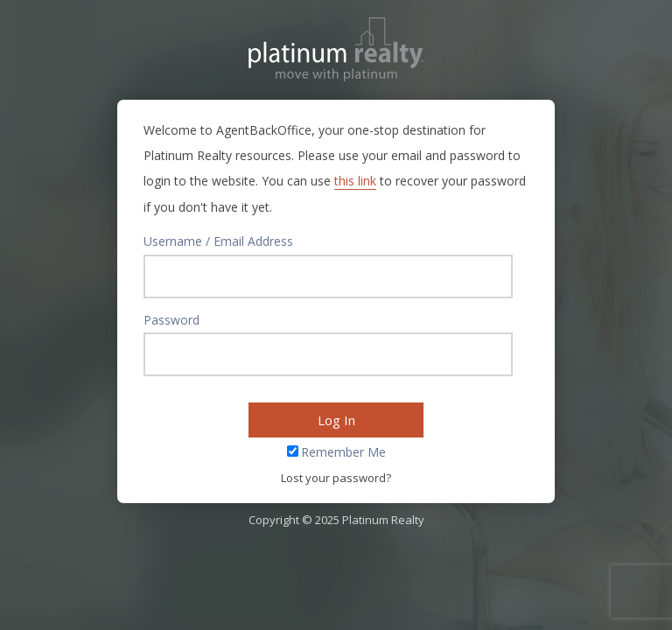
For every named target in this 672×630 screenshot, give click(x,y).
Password (171, 320)
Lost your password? (336, 478)
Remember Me (343, 452)
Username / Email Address (218, 241)
